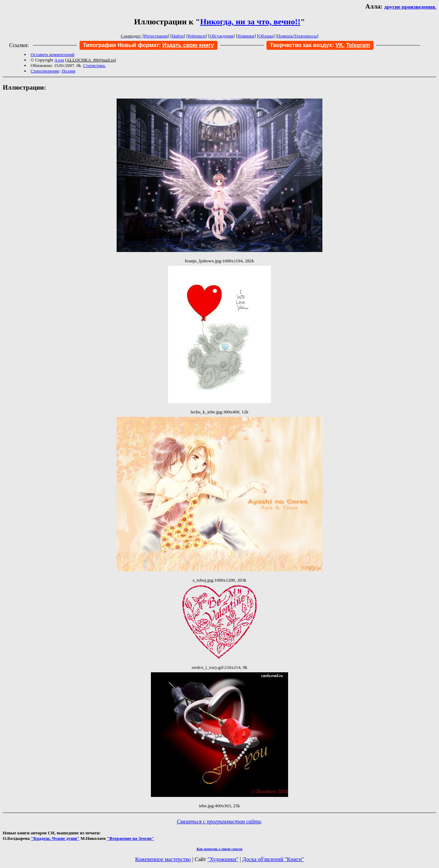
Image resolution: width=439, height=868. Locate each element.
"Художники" (223, 859)
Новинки (246, 36)
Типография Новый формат (121, 45)
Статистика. (94, 65)
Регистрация (156, 36)
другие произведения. (410, 7)
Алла (59, 60)
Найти (178, 36)
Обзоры (266, 36)
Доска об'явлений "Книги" (273, 859)
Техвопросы (305, 36)
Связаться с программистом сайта (219, 821)
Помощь (285, 36)
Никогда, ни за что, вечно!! (250, 22)
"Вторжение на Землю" (130, 838)
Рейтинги (197, 36)
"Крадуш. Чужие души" (55, 838)
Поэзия (69, 71)
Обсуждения (221, 36)
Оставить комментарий (52, 54)
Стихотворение (45, 71)
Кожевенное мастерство (163, 859)
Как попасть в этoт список (219, 849)
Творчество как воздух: (306, 45)
